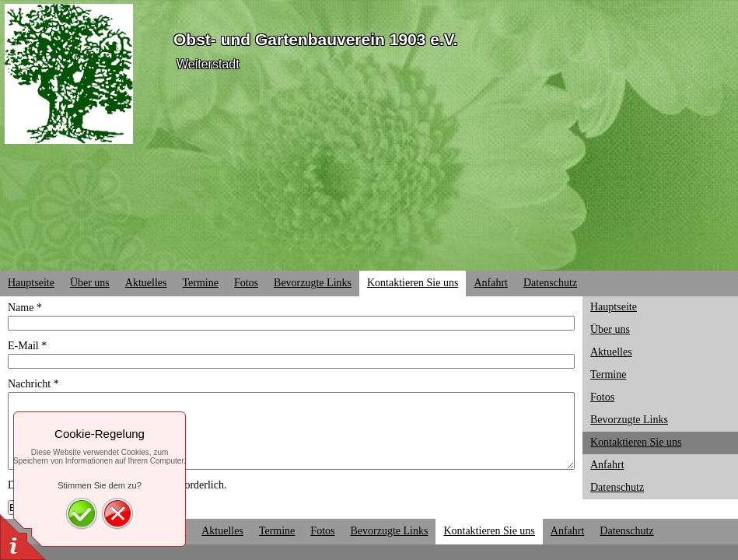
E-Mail (27, 346)
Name (25, 308)
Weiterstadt (208, 64)
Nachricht (33, 384)
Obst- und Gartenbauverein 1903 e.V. (316, 39)
